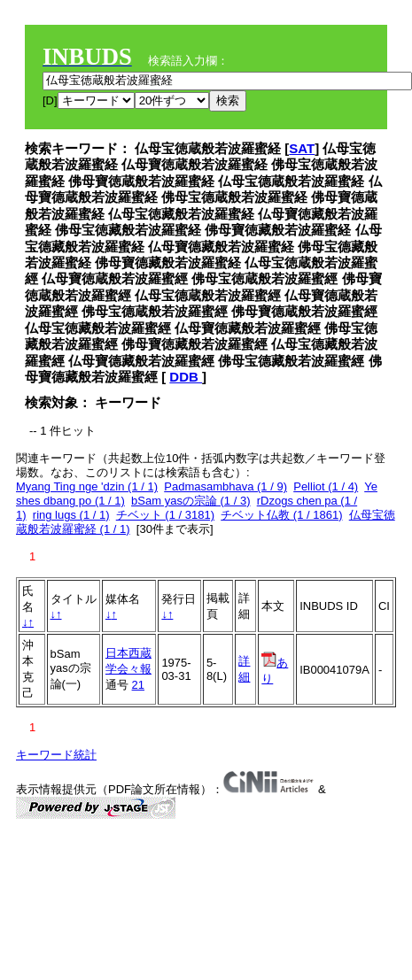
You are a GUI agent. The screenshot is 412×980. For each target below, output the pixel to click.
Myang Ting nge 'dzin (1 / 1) (87, 486)
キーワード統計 (56, 755)
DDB (186, 377)
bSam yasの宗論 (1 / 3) (190, 501)
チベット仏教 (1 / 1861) (281, 515)
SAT (302, 148)
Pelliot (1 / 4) (326, 486)
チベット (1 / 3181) (165, 515)
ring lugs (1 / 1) (71, 515)
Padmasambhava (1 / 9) (225, 486)
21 (138, 685)
